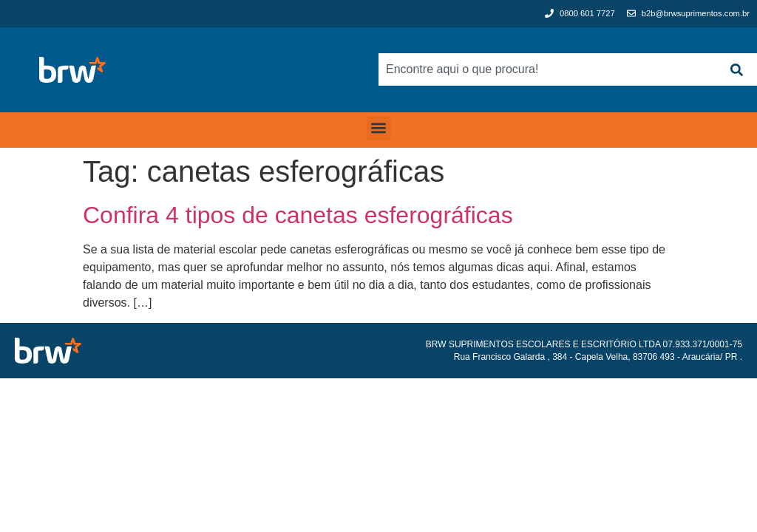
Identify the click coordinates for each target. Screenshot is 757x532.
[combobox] (547, 69)
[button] (379, 128)
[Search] (736, 69)
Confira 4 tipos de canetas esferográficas (298, 215)
